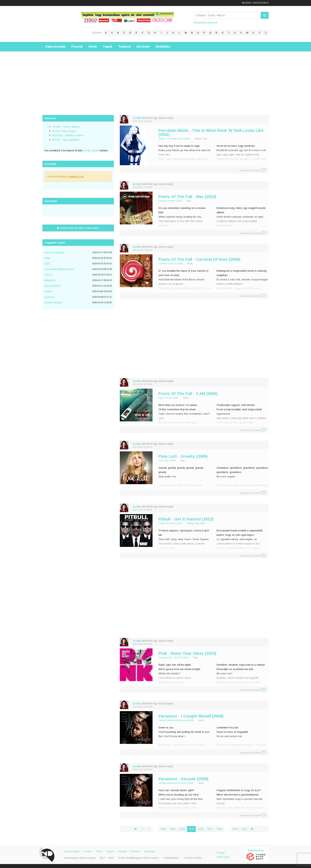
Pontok (77, 47)
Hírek (93, 47)
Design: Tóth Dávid (223, 855)
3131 (245, 829)
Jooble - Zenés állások (66, 127)
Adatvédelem (171, 858)
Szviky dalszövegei (64, 131)
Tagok (108, 47)
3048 (219, 829)
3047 (210, 829)
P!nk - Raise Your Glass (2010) (187, 653)
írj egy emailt (91, 150)
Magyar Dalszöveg (58, 24)
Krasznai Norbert (54, 252)
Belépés (247, 3)
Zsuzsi (48, 275)
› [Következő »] (254, 829)
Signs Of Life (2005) (168, 398)
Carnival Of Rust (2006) (171, 264)
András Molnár (53, 303)
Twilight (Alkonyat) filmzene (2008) (176, 720)
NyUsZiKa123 (52, 286)
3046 (201, 829)
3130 (235, 829)
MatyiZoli (50, 280)
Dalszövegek (55, 47)
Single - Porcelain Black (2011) (174, 139)
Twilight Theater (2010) (170, 201)
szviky (137, 118)
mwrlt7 (48, 291)
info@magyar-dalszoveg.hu (142, 858)
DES (47, 264)
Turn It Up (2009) (167, 461)
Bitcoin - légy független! (66, 140)
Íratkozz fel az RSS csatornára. (78, 228)
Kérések (143, 47)
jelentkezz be (76, 176)
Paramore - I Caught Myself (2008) (191, 716)
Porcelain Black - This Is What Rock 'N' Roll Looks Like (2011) (211, 132)
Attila (47, 258)
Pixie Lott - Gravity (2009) (183, 456)
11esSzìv (50, 297)
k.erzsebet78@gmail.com (59, 269)
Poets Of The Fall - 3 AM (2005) (188, 394)
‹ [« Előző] (137, 829)
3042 (163, 829)
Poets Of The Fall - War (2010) (187, 197)
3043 (173, 829)
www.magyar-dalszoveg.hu (80, 858)
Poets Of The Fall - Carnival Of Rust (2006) (199, 259)
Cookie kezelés (193, 858)
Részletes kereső (206, 23)
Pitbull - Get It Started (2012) (186, 519)
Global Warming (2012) (170, 523)
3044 (182, 829)
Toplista (124, 47)
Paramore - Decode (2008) (183, 779)
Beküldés (163, 47)
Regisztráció (261, 3)
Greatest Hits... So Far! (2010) (173, 658)
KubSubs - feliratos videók (68, 135)
